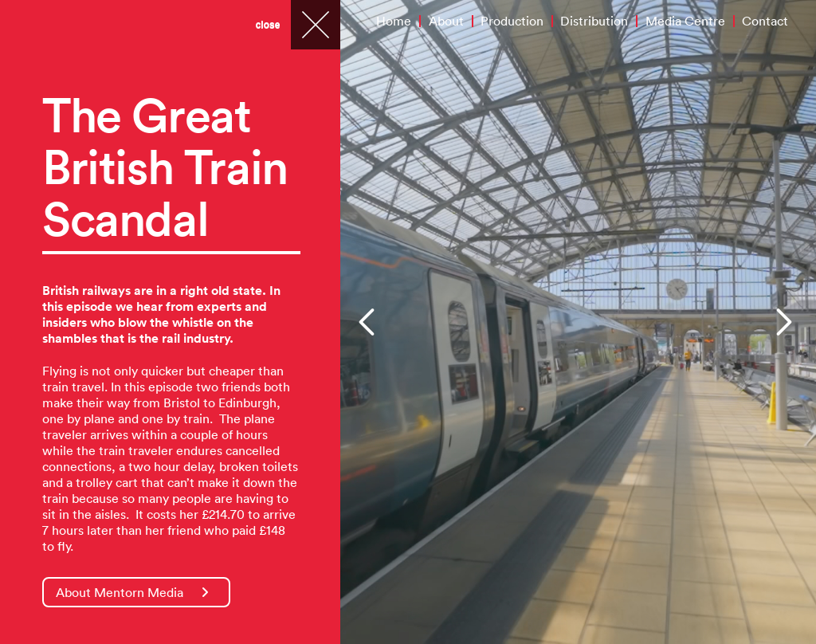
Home (394, 21)
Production (512, 21)
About (446, 21)
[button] (369, 322)
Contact (765, 21)
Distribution (594, 21)
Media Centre (685, 21)
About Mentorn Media (132, 592)
